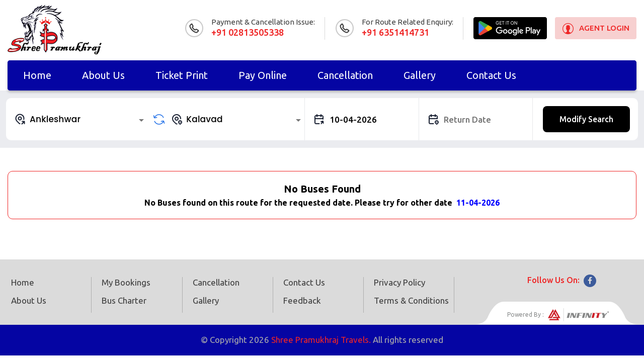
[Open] (141, 120)
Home (37, 75)
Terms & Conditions (411, 300)
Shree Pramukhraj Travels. (321, 340)
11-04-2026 (478, 203)
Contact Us (491, 75)
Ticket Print (182, 75)
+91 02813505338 (248, 32)
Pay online (263, 75)
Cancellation (345, 75)
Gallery (420, 75)
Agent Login (604, 28)
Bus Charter (124, 300)
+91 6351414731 (395, 32)
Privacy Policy (399, 282)
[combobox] (81, 119)
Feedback (302, 300)
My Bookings (126, 282)
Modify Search (586, 119)
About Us (103, 75)
